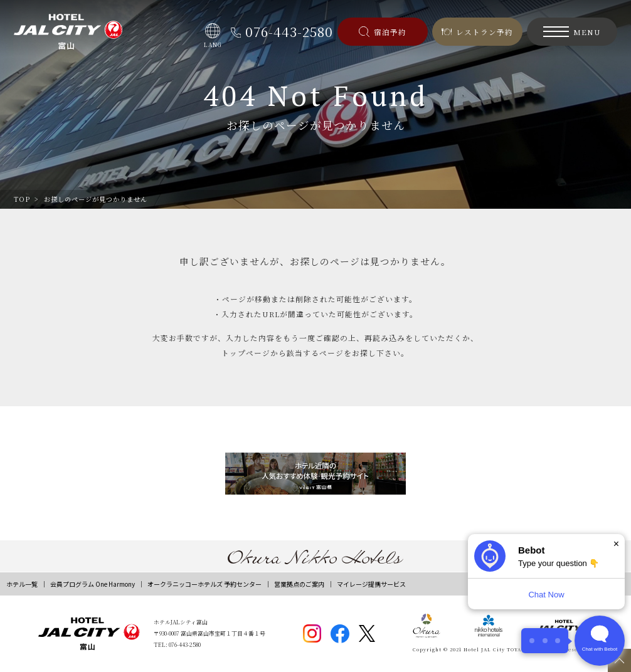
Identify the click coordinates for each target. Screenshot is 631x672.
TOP (22, 199)
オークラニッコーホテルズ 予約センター (204, 584)
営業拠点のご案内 (299, 584)
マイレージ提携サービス (371, 584)
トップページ (246, 353)
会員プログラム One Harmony (93, 584)
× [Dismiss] (616, 544)
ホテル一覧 (22, 584)
